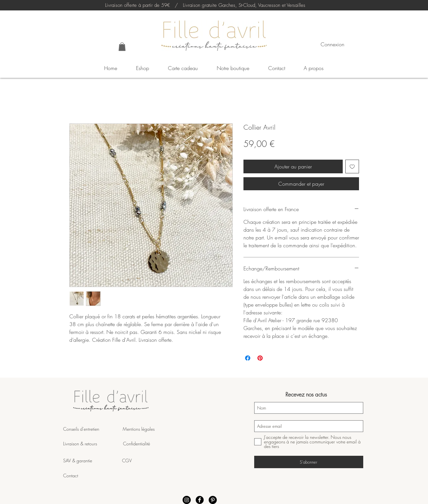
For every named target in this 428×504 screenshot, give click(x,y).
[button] (122, 47)
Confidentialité (137, 444)
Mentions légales (138, 429)
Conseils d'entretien (81, 429)
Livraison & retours (93, 444)
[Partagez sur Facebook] (248, 358)
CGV (127, 461)
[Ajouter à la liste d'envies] (352, 166)
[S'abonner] (309, 462)
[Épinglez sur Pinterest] (260, 358)
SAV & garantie (93, 461)
